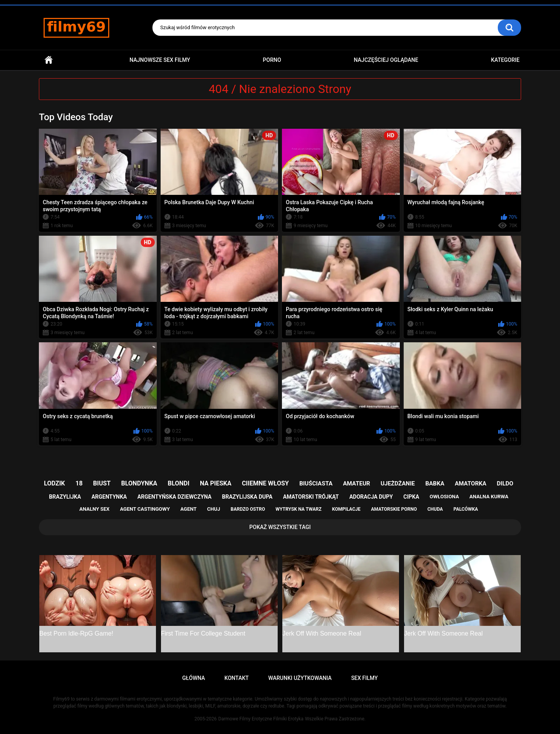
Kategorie (505, 60)
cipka (411, 497)
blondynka (139, 483)
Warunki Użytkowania (300, 678)
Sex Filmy (365, 678)
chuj (214, 509)
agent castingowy (145, 509)
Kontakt (237, 678)
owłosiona (444, 497)
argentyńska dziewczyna (174, 497)
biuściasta (316, 483)
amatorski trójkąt (311, 497)
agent (189, 509)
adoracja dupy (371, 497)
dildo (505, 483)
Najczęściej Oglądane (386, 60)
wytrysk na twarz (298, 509)
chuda (435, 509)
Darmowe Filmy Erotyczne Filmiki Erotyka (261, 719)
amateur (357, 483)
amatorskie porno (394, 509)
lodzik (54, 483)
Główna (49, 60)
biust (102, 483)
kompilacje (346, 509)
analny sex (94, 509)
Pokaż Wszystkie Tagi (280, 527)
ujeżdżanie (398, 483)
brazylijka (65, 497)
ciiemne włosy (265, 483)
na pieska (216, 483)
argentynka (109, 497)
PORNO (272, 60)
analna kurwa (489, 497)
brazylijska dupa (247, 497)
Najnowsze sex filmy (160, 60)
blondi (178, 483)
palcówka (466, 509)
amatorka (470, 483)
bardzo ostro (248, 509)
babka (435, 483)
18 (79, 483)
